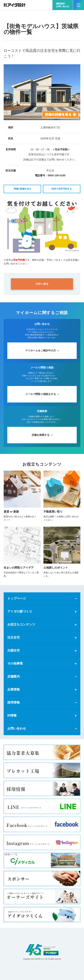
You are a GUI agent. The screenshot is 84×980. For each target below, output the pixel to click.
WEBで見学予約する (62, 189)
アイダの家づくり (20, 611)
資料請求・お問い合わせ (63, 5)
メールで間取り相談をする (41, 394)
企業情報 (14, 689)
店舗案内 (14, 676)
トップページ (17, 598)
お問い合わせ (17, 728)
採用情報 (14, 702)
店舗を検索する (41, 435)
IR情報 (12, 715)
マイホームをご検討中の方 (41, 350)
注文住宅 (14, 637)
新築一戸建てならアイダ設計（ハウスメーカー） (15, 5)
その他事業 (15, 663)
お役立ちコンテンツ (21, 624)
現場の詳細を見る (22, 189)
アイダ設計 (42, 950)
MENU (77, 4)
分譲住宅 (14, 650)
